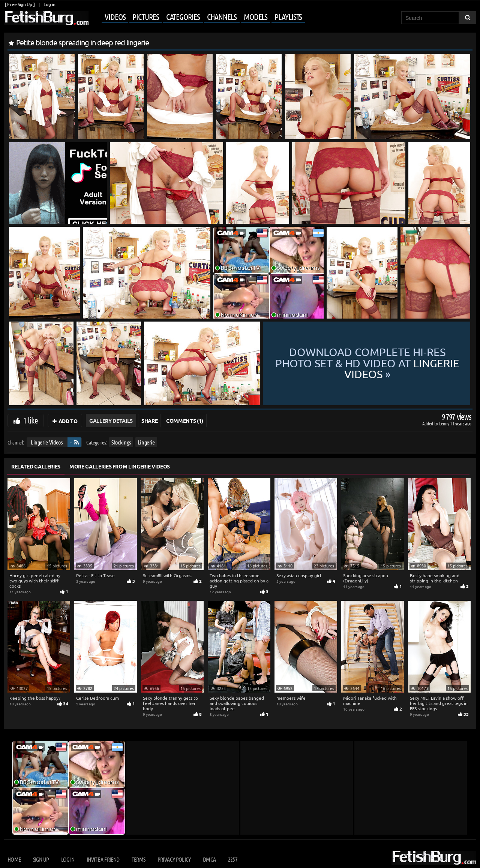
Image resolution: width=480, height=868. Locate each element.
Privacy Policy (174, 859)
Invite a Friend (103, 859)
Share (149, 421)
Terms (139, 859)
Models (256, 16)
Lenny (445, 423)
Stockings (121, 442)
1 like (31, 420)
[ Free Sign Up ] (20, 4)
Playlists (288, 16)
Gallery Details (111, 421)
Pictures (145, 16)
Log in (49, 4)
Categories (183, 16)
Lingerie (146, 442)
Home (14, 859)
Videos (115, 16)
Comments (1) (185, 421)
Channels (222, 16)
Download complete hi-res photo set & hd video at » (367, 363)
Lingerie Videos (47, 442)
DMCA (209, 859)
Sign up (41, 859)
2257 (233, 859)
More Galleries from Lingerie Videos (120, 466)
